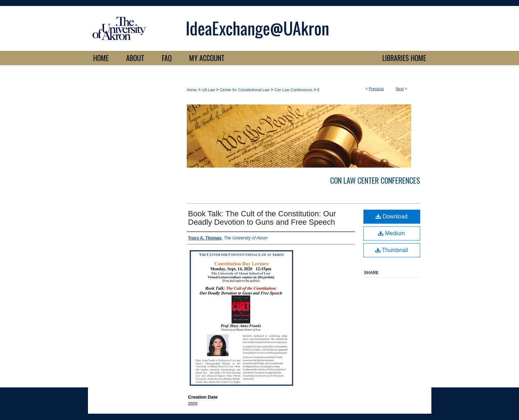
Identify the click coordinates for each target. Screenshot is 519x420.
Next (400, 89)
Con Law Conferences (293, 90)
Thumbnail (392, 250)
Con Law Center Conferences (375, 180)
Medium (391, 233)
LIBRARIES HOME (404, 58)
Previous (377, 89)
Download (392, 216)
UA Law (209, 90)
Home (192, 90)
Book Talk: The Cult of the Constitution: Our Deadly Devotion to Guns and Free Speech (262, 218)
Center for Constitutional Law (245, 90)
